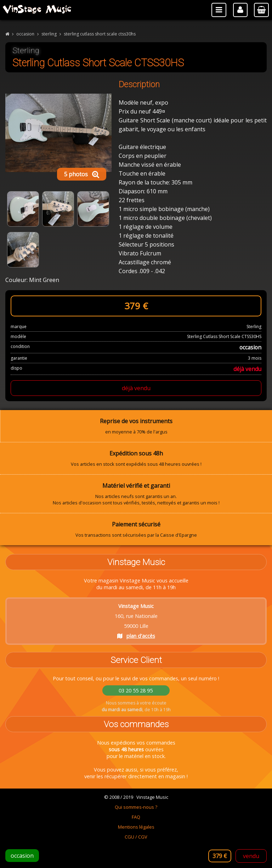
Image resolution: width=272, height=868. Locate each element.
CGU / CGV (136, 837)
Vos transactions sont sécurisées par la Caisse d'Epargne (136, 529)
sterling (49, 34)
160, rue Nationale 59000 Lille (136, 621)
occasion (25, 34)
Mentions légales (136, 827)
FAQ (136, 817)
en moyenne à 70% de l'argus (136, 426)
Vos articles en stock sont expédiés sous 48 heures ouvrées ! (136, 458)
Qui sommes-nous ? (136, 807)
